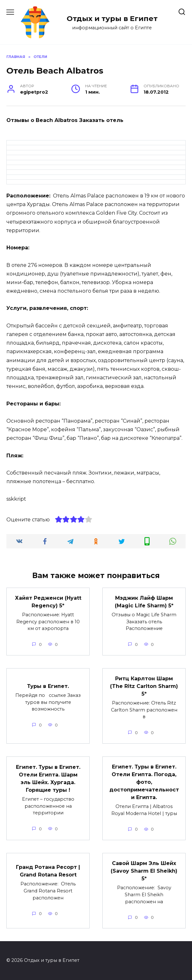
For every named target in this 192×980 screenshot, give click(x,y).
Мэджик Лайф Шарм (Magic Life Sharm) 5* (144, 602)
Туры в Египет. (48, 686)
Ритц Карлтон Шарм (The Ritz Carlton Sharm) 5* (144, 686)
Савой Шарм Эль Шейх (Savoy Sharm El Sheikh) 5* (144, 871)
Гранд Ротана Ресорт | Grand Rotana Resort (48, 871)
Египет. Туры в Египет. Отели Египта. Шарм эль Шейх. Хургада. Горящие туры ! (48, 779)
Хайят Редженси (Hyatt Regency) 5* (48, 602)
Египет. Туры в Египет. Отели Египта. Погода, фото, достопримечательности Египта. (144, 782)
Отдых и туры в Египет (112, 18)
